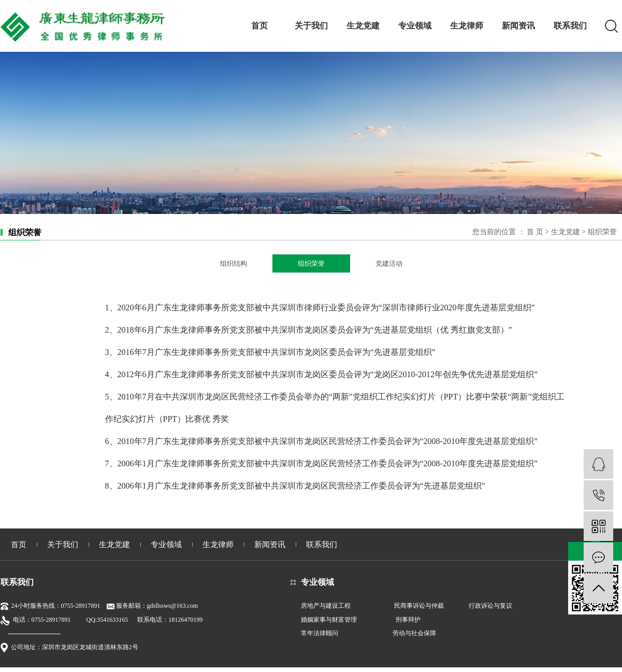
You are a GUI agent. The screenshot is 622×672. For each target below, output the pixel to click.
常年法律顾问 (320, 633)
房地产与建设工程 (326, 606)
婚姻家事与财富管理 (329, 620)
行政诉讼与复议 (490, 606)
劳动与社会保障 (414, 633)
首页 (259, 26)
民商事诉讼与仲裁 (419, 606)
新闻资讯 (518, 26)
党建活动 (389, 263)
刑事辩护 (408, 620)
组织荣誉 (311, 263)
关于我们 (311, 26)
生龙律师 (467, 26)
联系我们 (570, 26)
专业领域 (415, 26)
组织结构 (234, 263)
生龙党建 (363, 26)
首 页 (535, 232)
